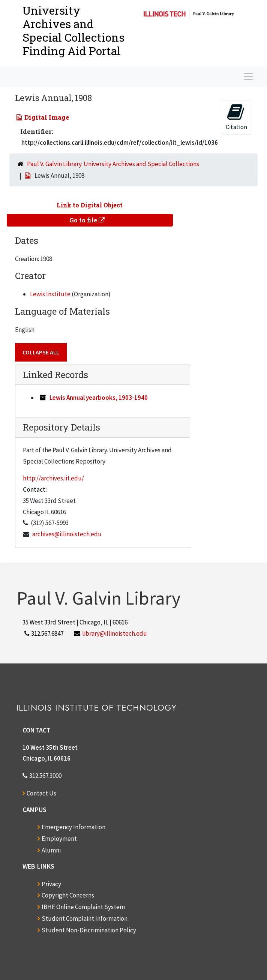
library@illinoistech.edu (115, 633)
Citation (236, 117)
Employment (59, 839)
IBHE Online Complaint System (83, 907)
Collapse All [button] (41, 352)
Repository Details (61, 427)
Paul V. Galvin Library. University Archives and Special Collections (113, 164)
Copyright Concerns (68, 895)
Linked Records (55, 375)
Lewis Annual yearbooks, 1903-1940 (99, 398)
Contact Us (41, 793)
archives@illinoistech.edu (67, 534)
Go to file (87, 220)
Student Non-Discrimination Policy (89, 930)
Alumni (51, 850)
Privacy (51, 884)
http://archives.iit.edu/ (53, 478)
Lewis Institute (50, 294)
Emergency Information (73, 827)
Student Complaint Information (85, 918)
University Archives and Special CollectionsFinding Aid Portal (73, 31)
